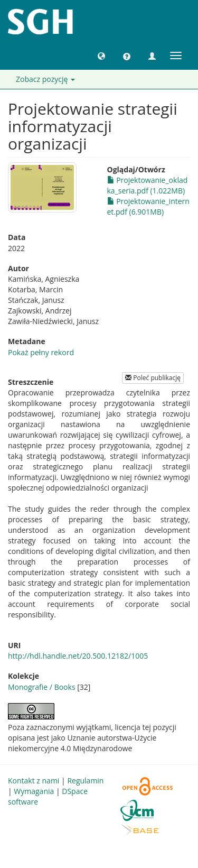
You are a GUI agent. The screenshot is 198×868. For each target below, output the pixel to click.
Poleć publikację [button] (153, 378)
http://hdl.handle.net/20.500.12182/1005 (78, 656)
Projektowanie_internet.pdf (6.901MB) (148, 206)
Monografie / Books (42, 687)
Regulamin (85, 781)
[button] (101, 56)
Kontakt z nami (34, 781)
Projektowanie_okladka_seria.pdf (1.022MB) (148, 185)
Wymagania (34, 791)
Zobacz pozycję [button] (45, 79)
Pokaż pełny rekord (41, 352)
